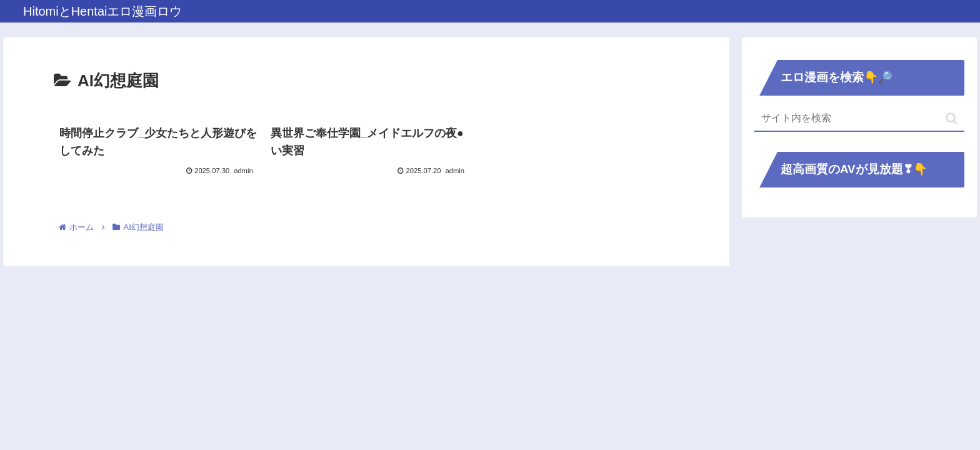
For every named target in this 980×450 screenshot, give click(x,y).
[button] (952, 118)
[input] (859, 119)
